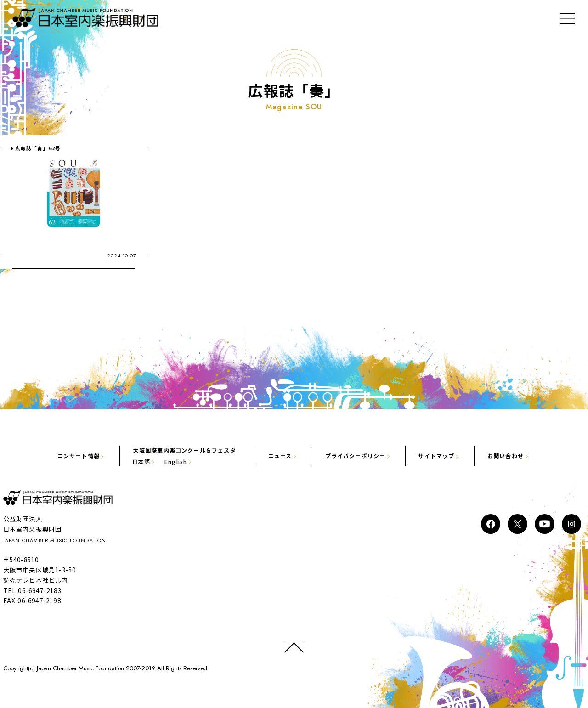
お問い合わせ (530, 455)
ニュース (280, 455)
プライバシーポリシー (363, 455)
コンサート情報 (52, 455)
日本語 (122, 461)
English (161, 461)
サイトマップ (453, 455)
